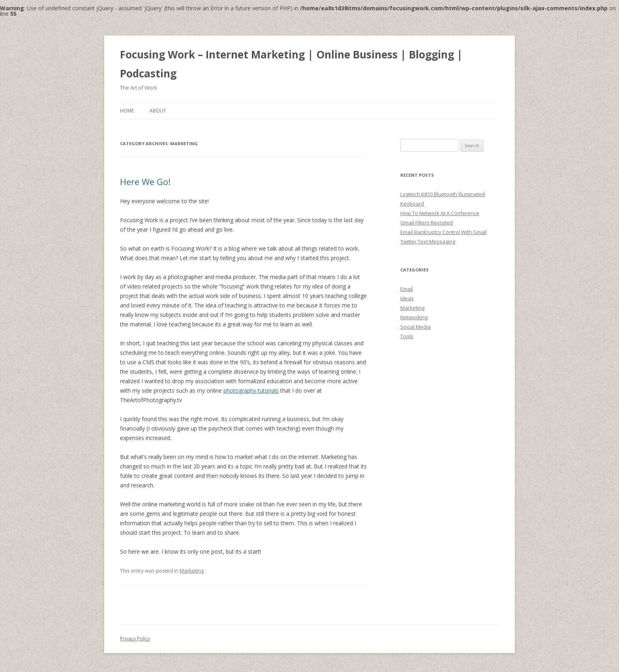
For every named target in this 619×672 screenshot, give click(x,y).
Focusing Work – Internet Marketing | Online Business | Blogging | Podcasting (291, 64)
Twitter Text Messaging (428, 241)
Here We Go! (145, 182)
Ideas (407, 298)
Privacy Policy (135, 639)
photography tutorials (251, 390)
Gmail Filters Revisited (427, 223)
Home (127, 111)
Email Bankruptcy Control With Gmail (444, 232)
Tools (407, 336)
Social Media (415, 327)
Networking (414, 317)
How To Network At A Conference (440, 213)
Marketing (192, 571)
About (158, 111)
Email (407, 289)
